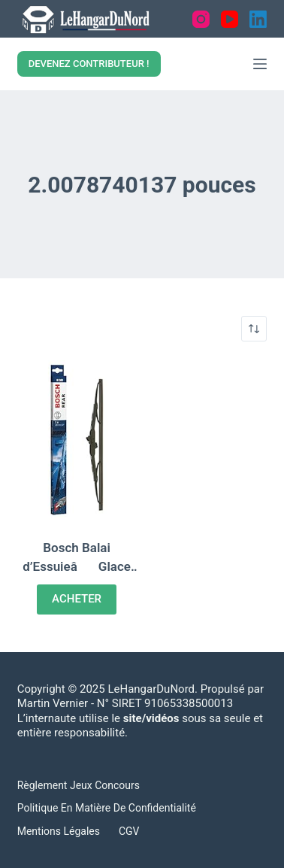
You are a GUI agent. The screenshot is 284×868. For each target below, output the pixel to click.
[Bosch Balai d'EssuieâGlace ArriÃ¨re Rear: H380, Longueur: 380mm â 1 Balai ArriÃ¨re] (77, 440)
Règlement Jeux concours (79, 785)
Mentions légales (59, 831)
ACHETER (77, 599)
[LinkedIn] (258, 19)
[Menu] (260, 64)
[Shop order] (254, 329)
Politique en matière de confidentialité (107, 808)
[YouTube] (230, 19)
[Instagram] (201, 19)
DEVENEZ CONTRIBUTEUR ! (89, 64)
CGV (129, 831)
